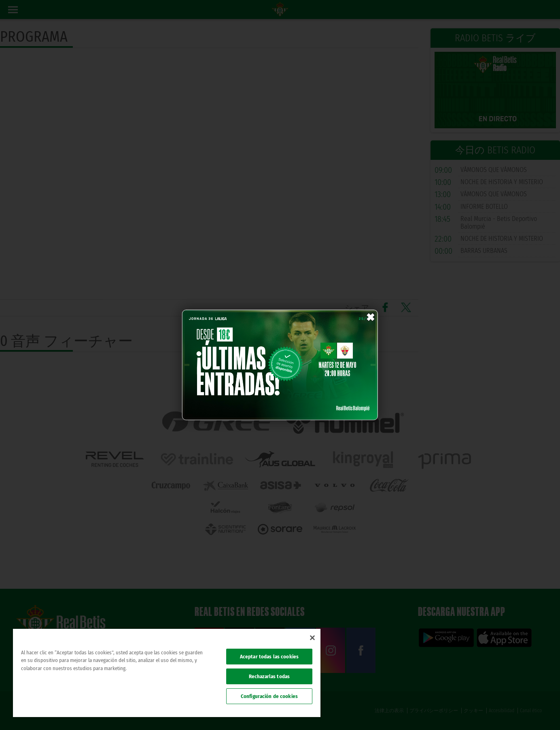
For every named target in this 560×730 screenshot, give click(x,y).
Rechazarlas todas (269, 676)
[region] (167, 673)
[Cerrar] (312, 638)
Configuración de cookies (269, 696)
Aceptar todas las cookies (269, 657)
